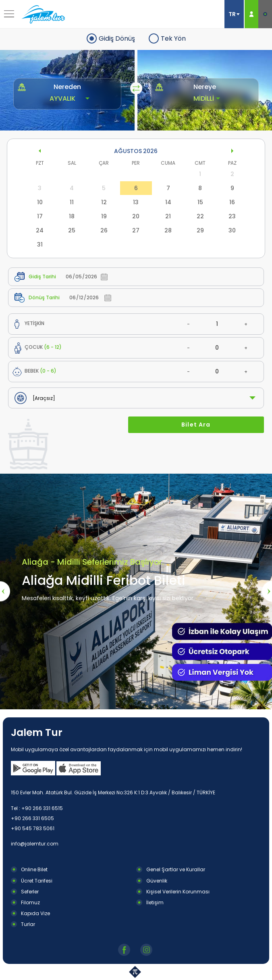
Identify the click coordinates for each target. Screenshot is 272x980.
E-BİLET (265, 14)
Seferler (30, 892)
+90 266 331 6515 (42, 808)
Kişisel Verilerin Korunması (178, 892)
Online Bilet (34, 869)
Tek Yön (173, 38)
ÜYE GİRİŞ (251, 14)
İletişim (155, 902)
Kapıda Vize (35, 913)
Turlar (28, 924)
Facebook (125, 950)
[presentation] (5, 591)
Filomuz (30, 902)
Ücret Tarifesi (37, 881)
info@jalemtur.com (35, 844)
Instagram (147, 950)
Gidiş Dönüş (117, 38)
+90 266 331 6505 (32, 818)
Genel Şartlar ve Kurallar (176, 869)
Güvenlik (157, 881)
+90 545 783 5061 (33, 828)
